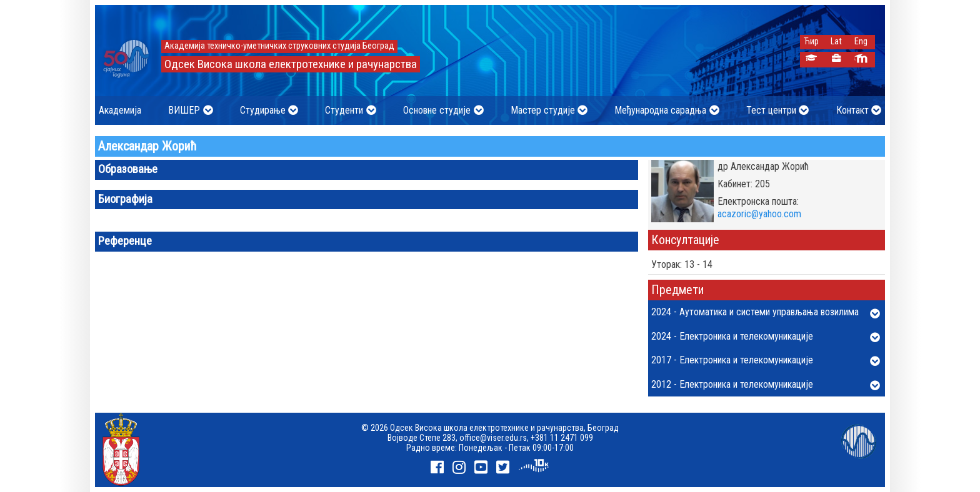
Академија (120, 110)
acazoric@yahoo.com (759, 214)
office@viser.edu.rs (493, 438)
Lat (836, 42)
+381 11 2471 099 (562, 438)
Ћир (811, 42)
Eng (861, 42)
